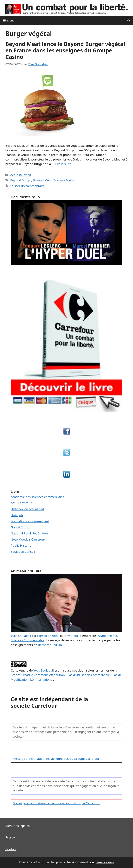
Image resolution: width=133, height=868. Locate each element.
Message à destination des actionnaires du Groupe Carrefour (56, 759)
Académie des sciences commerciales (37, 497)
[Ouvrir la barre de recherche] (129, 20)
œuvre (24, 670)
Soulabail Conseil (23, 552)
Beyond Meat (42, 180)
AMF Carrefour (21, 503)
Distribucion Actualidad (27, 509)
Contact (11, 849)
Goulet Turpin (20, 527)
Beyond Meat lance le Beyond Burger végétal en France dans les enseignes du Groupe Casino (65, 50)
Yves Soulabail (44, 670)
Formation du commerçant (30, 521)
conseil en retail (48, 636)
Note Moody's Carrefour (28, 539)
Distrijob (17, 515)
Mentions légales (17, 826)
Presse (10, 837)
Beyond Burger (21, 180)
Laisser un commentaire (27, 186)
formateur (71, 636)
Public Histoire (21, 545)
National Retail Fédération (29, 533)
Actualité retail (20, 175)
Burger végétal (64, 180)
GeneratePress (105, 862)
